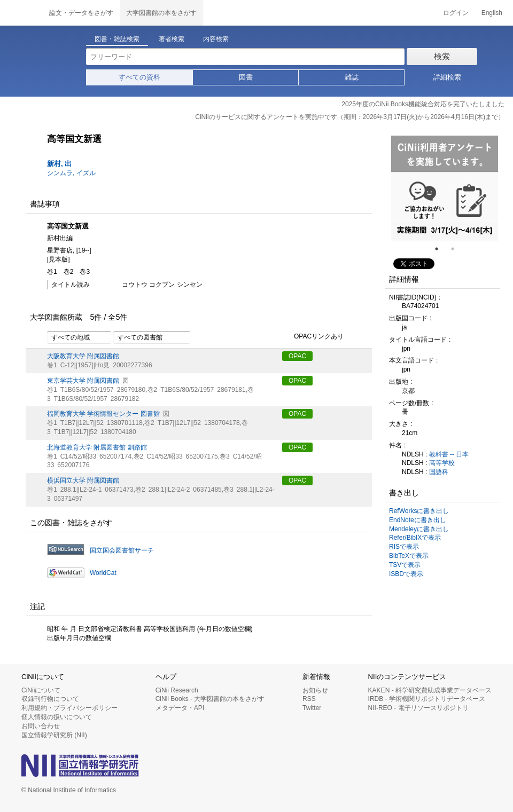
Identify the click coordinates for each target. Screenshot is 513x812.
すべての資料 (139, 77)
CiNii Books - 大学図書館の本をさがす (210, 699)
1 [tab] (441, 249)
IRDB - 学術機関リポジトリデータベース (427, 699)
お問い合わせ (41, 726)
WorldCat (103, 573)
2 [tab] (457, 249)
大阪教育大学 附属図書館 (83, 356)
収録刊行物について (50, 699)
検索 (442, 56)
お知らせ (315, 690)
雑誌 (352, 77)
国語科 (439, 472)
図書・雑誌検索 (117, 39)
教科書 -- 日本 (449, 454)
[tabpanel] (445, 188)
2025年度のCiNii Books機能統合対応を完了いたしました (423, 104)
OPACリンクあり (313, 337)
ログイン (456, 13)
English (492, 13)
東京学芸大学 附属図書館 (83, 381)
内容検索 (216, 39)
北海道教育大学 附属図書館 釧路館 (97, 447)
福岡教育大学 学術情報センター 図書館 (103, 414)
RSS (309, 699)
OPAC (297, 356)
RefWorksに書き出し (419, 511)
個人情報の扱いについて (57, 717)
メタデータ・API (180, 708)
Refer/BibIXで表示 (415, 538)
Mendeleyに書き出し (419, 529)
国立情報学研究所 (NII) (54, 735)
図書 (246, 77)
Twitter (312, 708)
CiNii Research (177, 690)
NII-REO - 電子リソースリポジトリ (418, 708)
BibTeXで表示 (409, 556)
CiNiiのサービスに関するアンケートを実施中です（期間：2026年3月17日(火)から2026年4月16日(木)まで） (350, 117)
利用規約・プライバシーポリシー (69, 708)
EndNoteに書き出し (418, 520)
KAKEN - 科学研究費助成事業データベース (430, 690)
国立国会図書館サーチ (122, 550)
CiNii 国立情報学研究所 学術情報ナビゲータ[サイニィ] (21, 13)
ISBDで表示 (406, 574)
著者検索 (172, 39)
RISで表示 (404, 547)
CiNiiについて (41, 690)
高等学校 (442, 463)
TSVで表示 (405, 565)
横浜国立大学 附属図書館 (83, 480)
